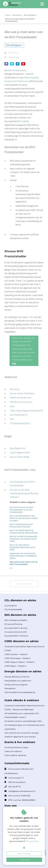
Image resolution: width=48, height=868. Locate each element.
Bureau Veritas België (20, 457)
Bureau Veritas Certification (22, 393)
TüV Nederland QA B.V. (20, 423)
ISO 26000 (23, 121)
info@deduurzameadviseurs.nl (22, 791)
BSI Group (15, 389)
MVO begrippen (14, 57)
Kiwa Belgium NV (18, 448)
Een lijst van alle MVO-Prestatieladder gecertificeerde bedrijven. (24, 493)
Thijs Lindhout (13, 53)
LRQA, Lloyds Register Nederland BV (26, 411)
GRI (31, 132)
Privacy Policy (32, 841)
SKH (12, 419)
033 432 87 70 (14, 787)
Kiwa (12, 406)
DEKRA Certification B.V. (21, 398)
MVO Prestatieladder (17, 70)
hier (14, 363)
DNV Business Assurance (21, 402)
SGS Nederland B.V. (19, 415)
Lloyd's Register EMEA (20, 453)
